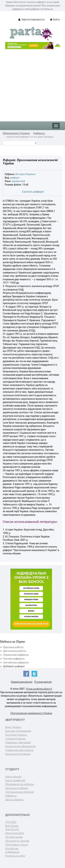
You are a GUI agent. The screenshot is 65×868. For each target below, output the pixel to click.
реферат (15, 178)
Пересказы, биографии (18, 742)
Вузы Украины (13, 727)
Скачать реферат (33, 192)
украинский (18, 181)
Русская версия (43, 682)
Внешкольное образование (20, 746)
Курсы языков (13, 777)
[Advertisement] (32, 84)
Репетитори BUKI (15, 833)
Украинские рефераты (16, 655)
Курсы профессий (15, 780)
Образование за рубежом (19, 784)
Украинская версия (22, 682)
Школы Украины (14, 800)
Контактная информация (12, 850)
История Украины (25, 174)
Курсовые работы (13, 647)
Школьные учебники (17, 788)
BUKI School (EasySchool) (12, 828)
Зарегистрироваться (31, 20)
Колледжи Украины (16, 735)
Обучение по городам (17, 841)
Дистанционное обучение (19, 792)
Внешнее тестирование (18, 731)
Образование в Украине (16, 133)
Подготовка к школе (17, 845)
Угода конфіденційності (39, 689)
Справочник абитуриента (19, 750)
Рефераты (39, 133)
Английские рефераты (16, 662)
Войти (55, 20)
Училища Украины (16, 739)
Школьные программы (18, 754)
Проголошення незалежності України (31, 713)
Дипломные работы (15, 651)
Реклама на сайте (15, 856)
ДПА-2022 (11, 822)
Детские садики (14, 837)
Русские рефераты (14, 659)
